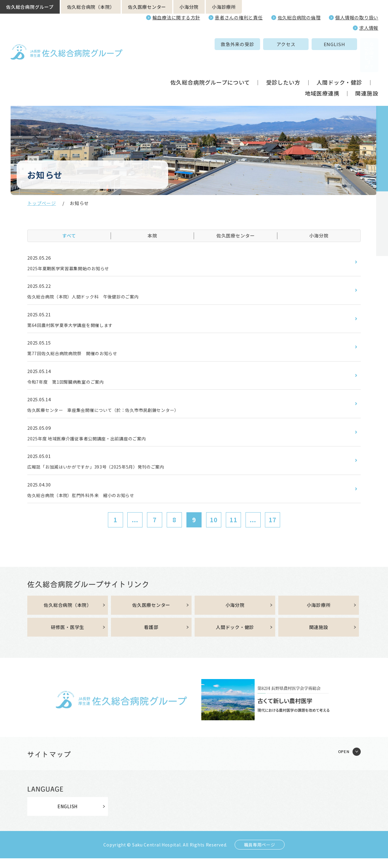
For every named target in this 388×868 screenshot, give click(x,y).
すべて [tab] (69, 236)
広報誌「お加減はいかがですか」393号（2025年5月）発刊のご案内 (105, 474)
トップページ (42, 203)
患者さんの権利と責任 (239, 17)
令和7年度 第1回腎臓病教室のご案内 (71, 386)
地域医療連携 (322, 71)
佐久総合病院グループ (30, 7)
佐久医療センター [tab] (236, 236)
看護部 (151, 636)
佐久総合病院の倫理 (299, 17)
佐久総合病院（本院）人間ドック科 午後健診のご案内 (91, 298)
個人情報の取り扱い (357, 17)
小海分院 (189, 7)
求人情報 (369, 28)
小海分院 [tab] (319, 236)
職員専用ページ (260, 854)
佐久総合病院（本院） (91, 7)
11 (233, 528)
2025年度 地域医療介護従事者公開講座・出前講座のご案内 (95, 444)
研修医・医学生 (68, 636)
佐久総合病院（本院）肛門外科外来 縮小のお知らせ (88, 503)
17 (273, 528)
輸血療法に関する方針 (176, 17)
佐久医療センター (147, 7)
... (135, 528)
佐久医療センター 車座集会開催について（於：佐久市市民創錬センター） (114, 415)
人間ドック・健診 (339, 60)
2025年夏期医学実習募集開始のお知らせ (74, 269)
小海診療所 (224, 7)
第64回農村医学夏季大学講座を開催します (76, 327)
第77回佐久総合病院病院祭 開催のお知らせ (79, 356)
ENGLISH (289, 44)
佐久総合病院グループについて (210, 60)
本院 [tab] (152, 236)
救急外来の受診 (192, 44)
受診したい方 (283, 60)
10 (214, 528)
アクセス (240, 44)
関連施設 (367, 71)
